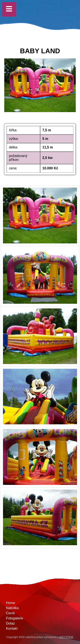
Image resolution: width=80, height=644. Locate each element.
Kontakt (12, 628)
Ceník (10, 613)
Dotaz (10, 623)
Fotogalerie (15, 618)
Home (11, 603)
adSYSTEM (66, 637)
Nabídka (12, 608)
